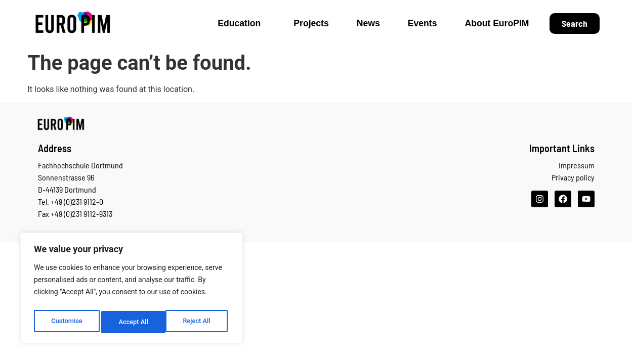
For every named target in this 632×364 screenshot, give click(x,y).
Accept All (198, 322)
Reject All (132, 322)
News (368, 23)
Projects (311, 23)
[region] (132, 291)
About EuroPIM (497, 23)
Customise (66, 322)
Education (242, 23)
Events (423, 23)
